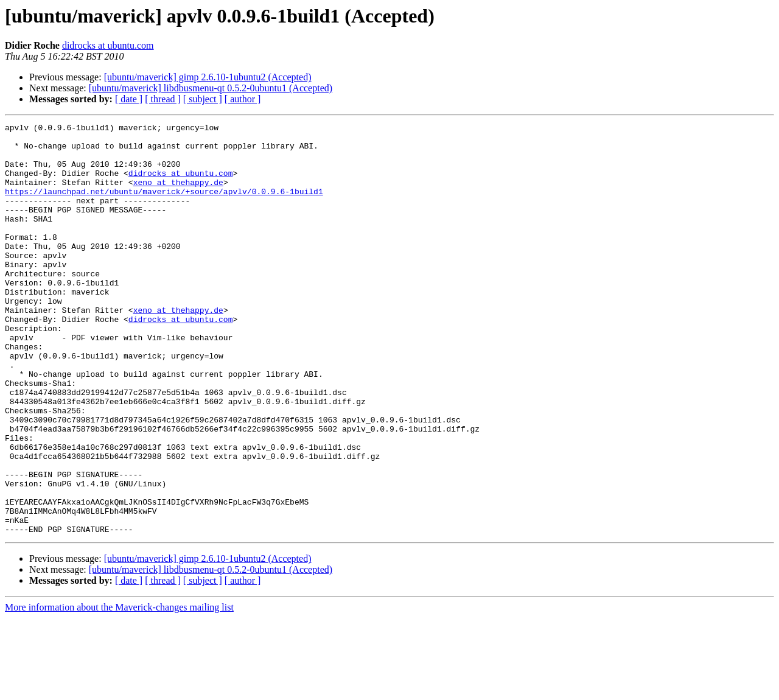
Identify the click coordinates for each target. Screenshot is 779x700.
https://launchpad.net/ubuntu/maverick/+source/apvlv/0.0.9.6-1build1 (164, 206)
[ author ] (243, 99)
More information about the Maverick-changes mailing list (119, 689)
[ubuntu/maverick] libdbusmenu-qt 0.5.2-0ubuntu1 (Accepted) (211, 88)
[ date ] (129, 99)
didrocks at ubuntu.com (108, 45)
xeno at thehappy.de (178, 195)
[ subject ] (203, 99)
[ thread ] (163, 99)
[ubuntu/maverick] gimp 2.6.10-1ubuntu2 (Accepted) (208, 77)
